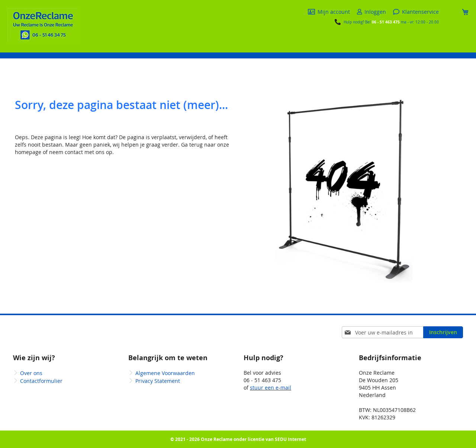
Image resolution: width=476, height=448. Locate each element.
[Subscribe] (443, 332)
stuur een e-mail (271, 388)
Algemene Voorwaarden (165, 373)
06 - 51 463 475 (386, 22)
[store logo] (43, 26)
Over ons (31, 373)
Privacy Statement (158, 381)
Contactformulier (41, 381)
